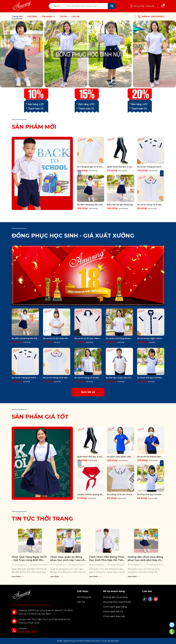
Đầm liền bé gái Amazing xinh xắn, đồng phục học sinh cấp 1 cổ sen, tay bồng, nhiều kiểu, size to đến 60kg (121, 205)
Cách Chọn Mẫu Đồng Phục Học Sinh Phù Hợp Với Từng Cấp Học (107, 559)
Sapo (117, 641)
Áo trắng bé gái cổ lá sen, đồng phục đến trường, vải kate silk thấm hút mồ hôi (91, 167)
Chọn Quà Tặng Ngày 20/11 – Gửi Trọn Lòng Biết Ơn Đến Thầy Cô (29, 559)
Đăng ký (150, 6)
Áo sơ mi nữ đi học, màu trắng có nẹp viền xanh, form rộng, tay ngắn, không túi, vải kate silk (88, 338)
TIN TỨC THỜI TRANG (42, 519)
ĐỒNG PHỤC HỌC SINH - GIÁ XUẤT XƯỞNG (73, 236)
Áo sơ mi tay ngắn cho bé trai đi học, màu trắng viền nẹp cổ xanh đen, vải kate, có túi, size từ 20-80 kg (151, 338)
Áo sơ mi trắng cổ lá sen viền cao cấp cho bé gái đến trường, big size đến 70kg (151, 205)
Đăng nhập (139, 6)
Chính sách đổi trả (113, 612)
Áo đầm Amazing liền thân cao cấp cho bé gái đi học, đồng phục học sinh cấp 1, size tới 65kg (91, 205)
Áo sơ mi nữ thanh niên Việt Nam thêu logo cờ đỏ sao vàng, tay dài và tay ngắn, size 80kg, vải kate (151, 457)
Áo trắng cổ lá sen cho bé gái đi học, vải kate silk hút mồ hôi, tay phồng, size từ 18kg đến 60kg (121, 494)
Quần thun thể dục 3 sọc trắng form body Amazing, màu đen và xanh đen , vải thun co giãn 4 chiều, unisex (121, 167)
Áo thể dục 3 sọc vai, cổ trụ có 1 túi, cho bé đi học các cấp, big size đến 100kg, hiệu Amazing (119, 378)
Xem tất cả (88, 392)
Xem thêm (18, 577)
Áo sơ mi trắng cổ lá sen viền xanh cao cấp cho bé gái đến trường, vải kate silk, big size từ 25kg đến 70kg (88, 378)
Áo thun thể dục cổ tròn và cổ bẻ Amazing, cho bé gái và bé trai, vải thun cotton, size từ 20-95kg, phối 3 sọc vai (151, 378)
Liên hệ (75, 16)
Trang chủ (17, 16)
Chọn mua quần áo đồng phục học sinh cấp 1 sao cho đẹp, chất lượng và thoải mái (68, 559)
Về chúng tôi (84, 597)
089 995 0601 (28, 632)
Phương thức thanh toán (117, 602)
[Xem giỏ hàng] (163, 6)
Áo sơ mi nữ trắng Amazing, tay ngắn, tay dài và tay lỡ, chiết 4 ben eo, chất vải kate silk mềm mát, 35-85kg (119, 338)
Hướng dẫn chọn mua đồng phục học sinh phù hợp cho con (145, 559)
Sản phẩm (48, 16)
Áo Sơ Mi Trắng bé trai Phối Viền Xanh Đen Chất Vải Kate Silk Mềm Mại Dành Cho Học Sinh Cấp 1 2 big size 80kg (151, 167)
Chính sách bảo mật (114, 616)
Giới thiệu (32, 16)
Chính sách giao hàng (115, 607)
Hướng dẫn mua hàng (115, 597)
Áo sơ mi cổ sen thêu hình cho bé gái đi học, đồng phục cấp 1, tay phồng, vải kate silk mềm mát (57, 338)
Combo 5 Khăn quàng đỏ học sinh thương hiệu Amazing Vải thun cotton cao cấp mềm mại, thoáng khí (91, 494)
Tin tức (63, 16)
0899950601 (158, 16)
